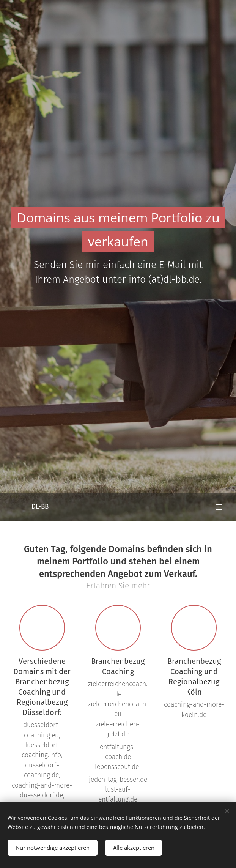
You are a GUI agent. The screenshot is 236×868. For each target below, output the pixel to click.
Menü (219, 507)
